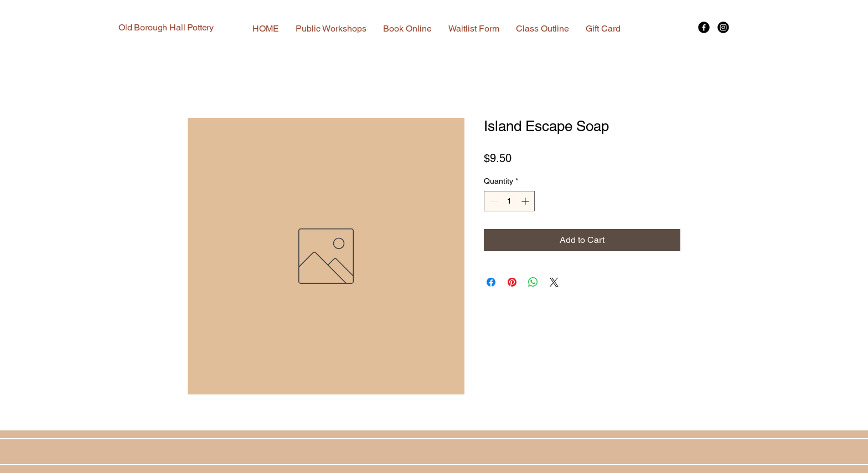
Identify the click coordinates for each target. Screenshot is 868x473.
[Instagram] (723, 27)
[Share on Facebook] (491, 282)
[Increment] (526, 201)
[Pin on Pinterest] (512, 282)
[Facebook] (704, 27)
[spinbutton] (509, 201)
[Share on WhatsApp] (533, 282)
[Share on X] (554, 282)
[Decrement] (492, 201)
